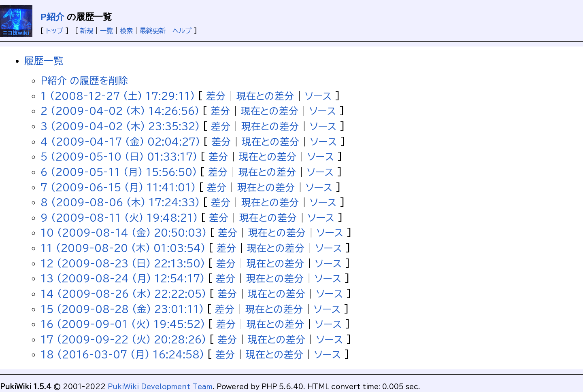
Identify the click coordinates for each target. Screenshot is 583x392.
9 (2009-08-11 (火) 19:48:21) (119, 218)
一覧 (106, 31)
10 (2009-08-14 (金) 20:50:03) (123, 233)
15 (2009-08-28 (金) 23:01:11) (122, 309)
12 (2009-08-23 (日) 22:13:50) (123, 263)
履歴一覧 (44, 61)
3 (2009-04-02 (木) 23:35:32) (120, 126)
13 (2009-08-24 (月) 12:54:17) (122, 278)
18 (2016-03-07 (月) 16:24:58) (122, 354)
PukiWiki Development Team (160, 387)
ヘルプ (182, 31)
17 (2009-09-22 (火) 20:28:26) (123, 339)
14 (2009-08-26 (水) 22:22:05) (123, 294)
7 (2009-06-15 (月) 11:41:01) (118, 187)
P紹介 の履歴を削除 (84, 81)
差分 (216, 96)
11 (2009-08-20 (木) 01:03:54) (123, 248)
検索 (126, 31)
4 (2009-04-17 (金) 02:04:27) (120, 142)
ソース (318, 96)
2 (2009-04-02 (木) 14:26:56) (120, 111)
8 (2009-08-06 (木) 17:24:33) (120, 202)
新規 (87, 31)
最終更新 (153, 31)
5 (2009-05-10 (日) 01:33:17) (119, 157)
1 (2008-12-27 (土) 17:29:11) (118, 96)
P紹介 (52, 17)
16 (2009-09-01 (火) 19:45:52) (123, 324)
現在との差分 (265, 96)
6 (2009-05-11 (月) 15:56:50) (119, 172)
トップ (54, 31)
